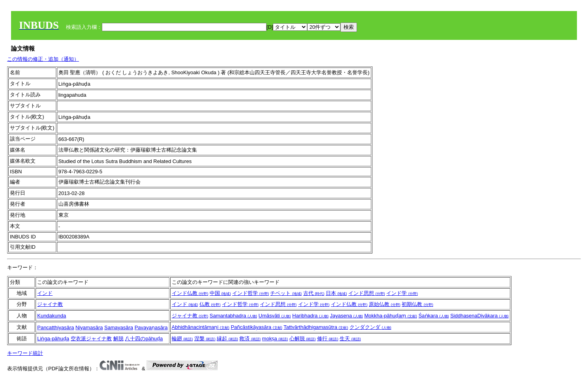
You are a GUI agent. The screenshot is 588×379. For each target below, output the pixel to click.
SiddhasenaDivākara (479, 316)
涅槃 (205, 339)
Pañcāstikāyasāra (256, 327)
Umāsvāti (275, 316)
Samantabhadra (233, 316)
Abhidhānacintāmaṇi (201, 327)
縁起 (227, 339)
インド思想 (367, 293)
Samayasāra (119, 327)
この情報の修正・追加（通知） (43, 59)
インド (45, 293)
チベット (286, 293)
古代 (314, 293)
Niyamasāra (89, 327)
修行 (328, 339)
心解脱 (303, 339)
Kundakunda (52, 316)
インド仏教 (190, 293)
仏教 (210, 304)
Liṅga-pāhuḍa (53, 339)
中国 (220, 293)
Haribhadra (310, 316)
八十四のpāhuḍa (144, 339)
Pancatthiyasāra (55, 327)
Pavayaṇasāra (151, 327)
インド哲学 (251, 293)
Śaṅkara (434, 316)
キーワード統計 (25, 353)
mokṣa (275, 339)
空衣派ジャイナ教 (91, 339)
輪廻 (182, 339)
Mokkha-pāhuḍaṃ (391, 316)
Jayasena (347, 316)
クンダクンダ (370, 327)
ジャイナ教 (50, 304)
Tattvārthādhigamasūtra (316, 327)
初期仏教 (417, 304)
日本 (336, 293)
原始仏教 (385, 304)
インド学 (402, 293)
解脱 (118, 339)
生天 (350, 339)
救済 (250, 339)
